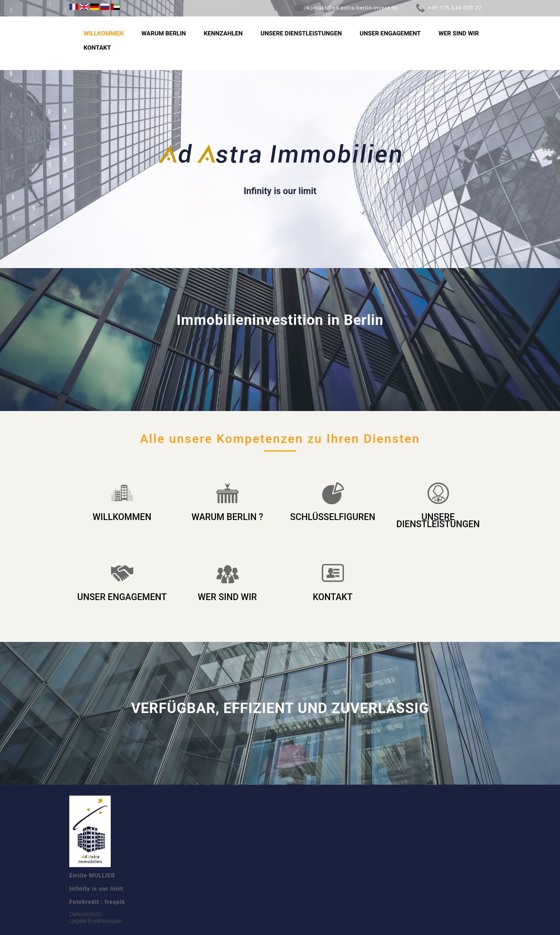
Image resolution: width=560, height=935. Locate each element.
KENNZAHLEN (223, 33)
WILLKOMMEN (104, 33)
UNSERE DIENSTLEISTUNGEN (301, 33)
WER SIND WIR (459, 33)
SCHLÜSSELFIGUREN (332, 517)
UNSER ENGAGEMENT (390, 33)
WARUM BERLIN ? (227, 517)
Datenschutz (85, 914)
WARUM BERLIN (164, 33)
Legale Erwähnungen (96, 921)
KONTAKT (97, 48)
